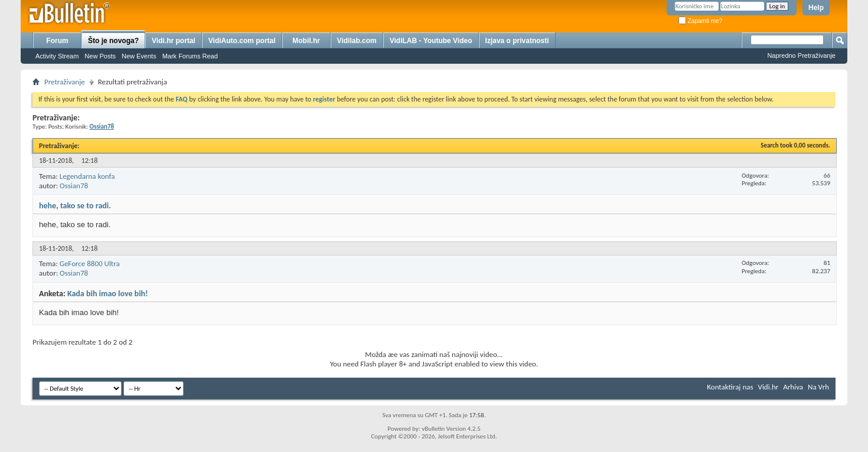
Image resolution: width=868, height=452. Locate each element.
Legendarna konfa (87, 176)
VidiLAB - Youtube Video (431, 41)
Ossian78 (74, 186)
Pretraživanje (65, 82)
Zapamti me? (700, 21)
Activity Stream (57, 56)
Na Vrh (818, 387)
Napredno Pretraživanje (801, 55)
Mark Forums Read (190, 56)
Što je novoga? (113, 41)
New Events (139, 56)
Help (816, 8)
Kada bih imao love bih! (108, 294)
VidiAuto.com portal (242, 41)
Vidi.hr (769, 387)
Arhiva (793, 387)
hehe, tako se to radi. (75, 206)
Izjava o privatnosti (517, 41)
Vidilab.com (357, 41)
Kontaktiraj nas (730, 387)
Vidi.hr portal (174, 41)
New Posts (100, 56)
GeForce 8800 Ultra (90, 263)
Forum (57, 41)
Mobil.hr (306, 41)
